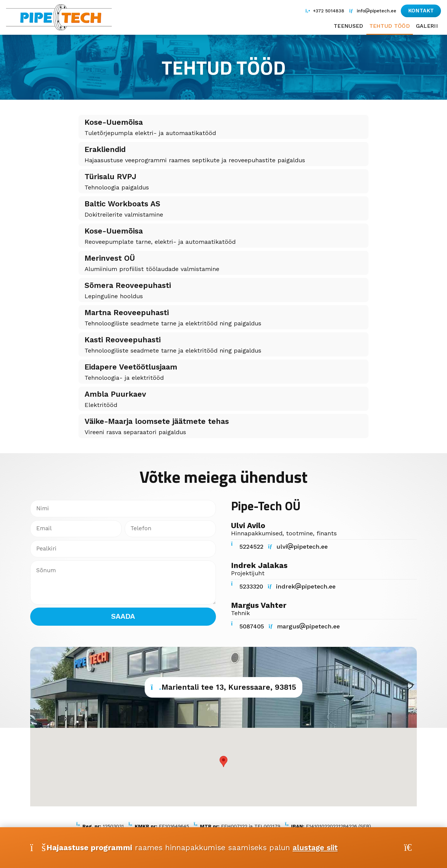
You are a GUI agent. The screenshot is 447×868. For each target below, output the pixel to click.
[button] (420, 11)
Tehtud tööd (389, 26)
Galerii (427, 26)
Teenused (347, 26)
